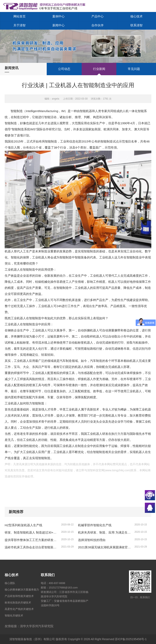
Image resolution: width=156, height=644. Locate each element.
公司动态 (64, 69)
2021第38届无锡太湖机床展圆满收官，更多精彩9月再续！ (105, 547)
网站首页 (19, 16)
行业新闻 (99, 69)
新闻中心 (58, 25)
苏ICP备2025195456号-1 (131, 639)
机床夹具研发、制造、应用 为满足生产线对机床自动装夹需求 (105, 532)
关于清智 (19, 25)
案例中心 (58, 16)
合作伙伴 (97, 25)
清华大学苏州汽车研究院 (37, 626)
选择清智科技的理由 (92, 540)
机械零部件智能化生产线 (95, 525)
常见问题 (134, 69)
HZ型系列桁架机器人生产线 (23, 525)
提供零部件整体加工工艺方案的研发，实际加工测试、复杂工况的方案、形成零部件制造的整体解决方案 (32, 540)
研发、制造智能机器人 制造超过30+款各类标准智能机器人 (32, 532)
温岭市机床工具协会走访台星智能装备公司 (32, 547)
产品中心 (97, 16)
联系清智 (136, 25)
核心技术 (136, 16)
